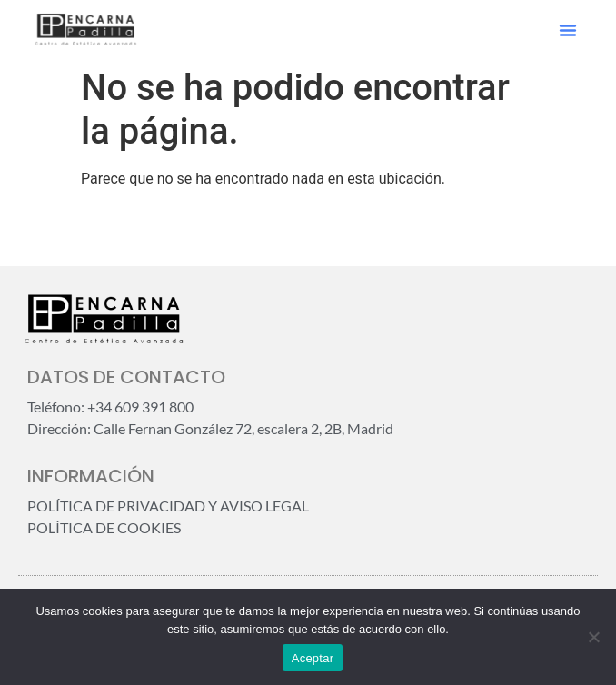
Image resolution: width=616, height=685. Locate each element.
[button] (568, 30)
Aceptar (313, 658)
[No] (593, 637)
